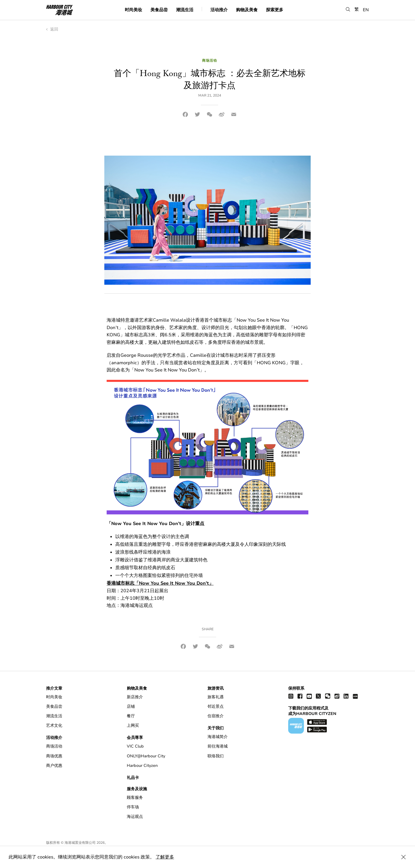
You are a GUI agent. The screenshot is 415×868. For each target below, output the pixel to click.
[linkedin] (346, 696)
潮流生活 (185, 10)
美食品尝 (159, 10)
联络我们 (216, 756)
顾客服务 (135, 798)
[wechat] (328, 696)
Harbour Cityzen (142, 766)
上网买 (133, 725)
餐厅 (131, 716)
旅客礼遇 (216, 697)
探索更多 (275, 10)
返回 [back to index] (52, 29)
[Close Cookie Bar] (403, 857)
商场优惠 (54, 756)
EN (366, 10)
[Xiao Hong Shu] (355, 696)
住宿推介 (216, 716)
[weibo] (337, 696)
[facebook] (300, 696)
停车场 (133, 807)
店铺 (131, 706)
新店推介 (135, 697)
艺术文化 (54, 725)
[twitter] (318, 696)
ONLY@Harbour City (146, 756)
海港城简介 (218, 737)
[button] (348, 10)
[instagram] (291, 696)
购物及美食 (247, 10)
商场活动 (54, 746)
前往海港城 (218, 746)
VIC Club (135, 746)
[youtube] (309, 696)
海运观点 (135, 817)
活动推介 (219, 10)
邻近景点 (216, 706)
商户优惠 (54, 766)
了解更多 (165, 857)
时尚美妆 (133, 10)
